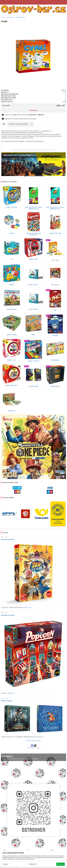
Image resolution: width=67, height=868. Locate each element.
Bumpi (33, 335)
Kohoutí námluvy (12, 309)
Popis (4, 124)
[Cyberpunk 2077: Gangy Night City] (33, 165)
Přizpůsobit (33, 864)
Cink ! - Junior (55, 260)
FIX (12, 259)
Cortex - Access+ (33, 309)
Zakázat (6, 864)
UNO (55, 310)
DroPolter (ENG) (33, 386)
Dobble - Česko (33, 259)
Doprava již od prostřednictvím (25, 115)
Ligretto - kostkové (33, 361)
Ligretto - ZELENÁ (12, 335)
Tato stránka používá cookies (13, 853)
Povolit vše (61, 864)
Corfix (64, 92)
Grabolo (12, 233)
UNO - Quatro (55, 285)
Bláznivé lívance (55, 386)
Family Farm (12, 411)
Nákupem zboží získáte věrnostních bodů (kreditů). (21, 119)
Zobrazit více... (28, 607)
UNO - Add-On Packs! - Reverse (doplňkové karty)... (55, 208)
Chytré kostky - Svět (55, 233)
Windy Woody (55, 360)
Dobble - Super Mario (12, 385)
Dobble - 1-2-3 (12, 360)
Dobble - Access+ (33, 285)
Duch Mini (55, 336)
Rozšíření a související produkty (18, 124)
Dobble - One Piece (12, 207)
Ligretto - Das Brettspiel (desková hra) (33, 234)
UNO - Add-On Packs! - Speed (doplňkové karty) (33, 208)
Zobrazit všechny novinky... (34, 740)
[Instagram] (33, 808)
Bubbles (12, 285)
